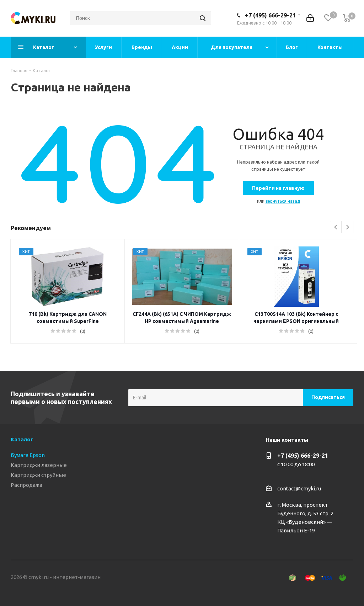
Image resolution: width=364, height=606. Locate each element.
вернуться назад (283, 201)
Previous (336, 227)
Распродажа (26, 485)
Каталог (22, 439)
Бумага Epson (28, 455)
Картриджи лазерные (39, 465)
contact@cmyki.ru (299, 488)
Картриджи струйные (38, 475)
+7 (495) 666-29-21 (270, 15)
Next (347, 227)
